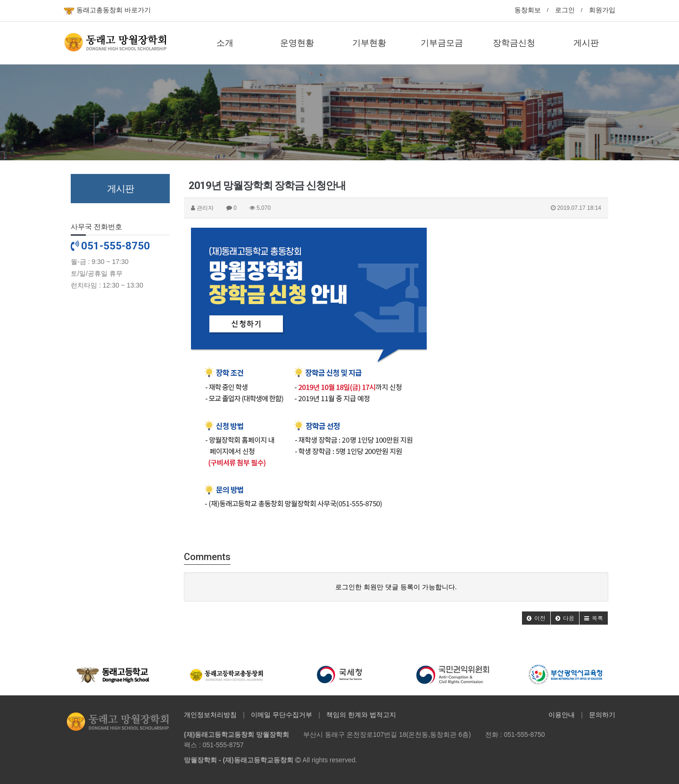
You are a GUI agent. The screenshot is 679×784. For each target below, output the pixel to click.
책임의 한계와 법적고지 (361, 715)
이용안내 (562, 715)
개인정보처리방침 (210, 715)
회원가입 (602, 10)
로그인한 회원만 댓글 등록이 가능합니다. (396, 587)
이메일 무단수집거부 (282, 715)
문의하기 (602, 715)
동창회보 (528, 10)
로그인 (565, 10)
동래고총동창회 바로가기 (107, 11)
